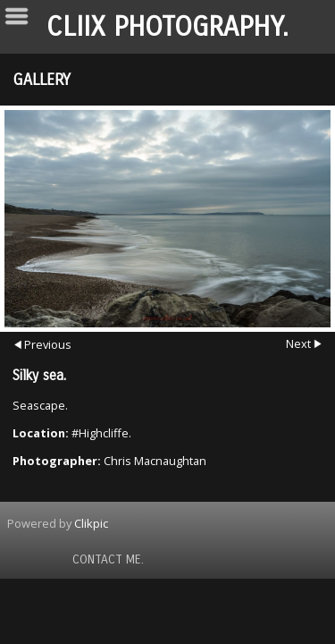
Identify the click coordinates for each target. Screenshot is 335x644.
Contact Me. (108, 559)
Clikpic (91, 523)
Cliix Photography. (167, 27)
